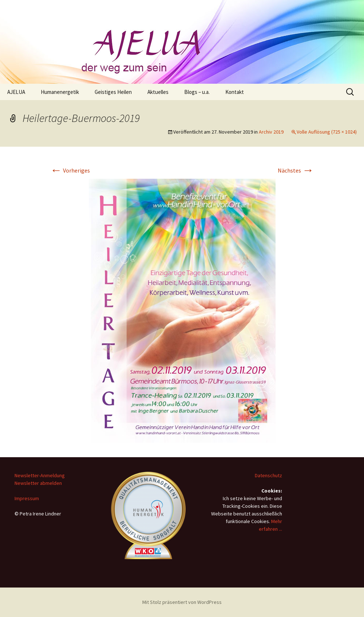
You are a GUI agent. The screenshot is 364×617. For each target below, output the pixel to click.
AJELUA (16, 92)
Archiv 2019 (271, 132)
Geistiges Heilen (113, 92)
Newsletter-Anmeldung (40, 475)
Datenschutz (268, 475)
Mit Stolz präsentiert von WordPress (182, 602)
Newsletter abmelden (38, 483)
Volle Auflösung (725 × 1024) (327, 132)
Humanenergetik (60, 92)
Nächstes (296, 170)
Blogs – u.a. (197, 92)
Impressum (27, 498)
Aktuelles (158, 92)
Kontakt (235, 92)
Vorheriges (70, 170)
